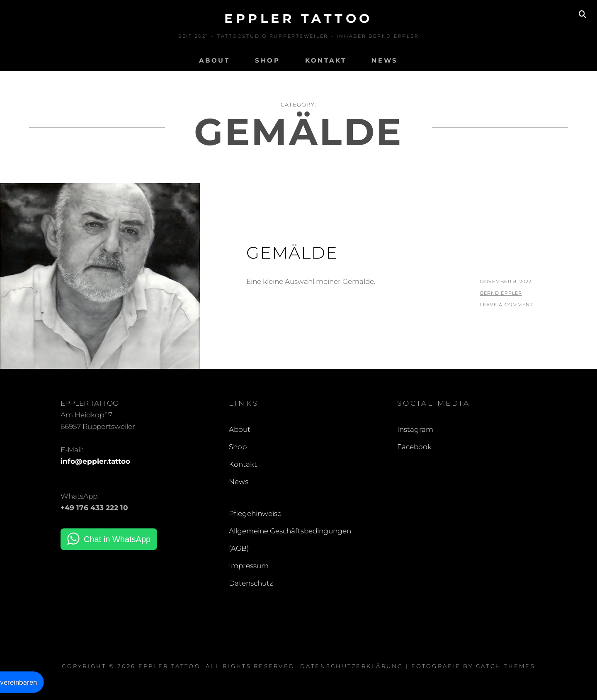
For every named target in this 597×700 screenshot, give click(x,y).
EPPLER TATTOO (298, 18)
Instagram (415, 429)
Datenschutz (251, 583)
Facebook (414, 447)
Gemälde (292, 253)
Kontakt (326, 60)
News (385, 60)
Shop (268, 60)
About (215, 60)
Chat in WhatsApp (117, 539)
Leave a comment (507, 305)
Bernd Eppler (501, 293)
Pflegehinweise (255, 513)
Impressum (249, 566)
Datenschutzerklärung (352, 666)
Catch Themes (506, 666)
